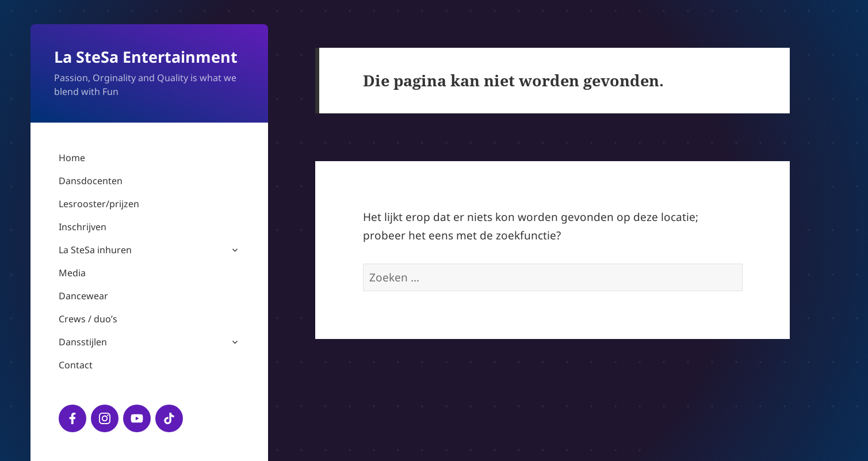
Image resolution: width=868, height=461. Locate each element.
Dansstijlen (83, 342)
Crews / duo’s (88, 319)
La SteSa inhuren (95, 250)
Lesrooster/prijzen (99, 204)
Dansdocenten (91, 181)
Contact (76, 365)
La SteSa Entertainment (146, 57)
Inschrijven (83, 227)
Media (72, 273)
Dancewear (83, 296)
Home (72, 158)
